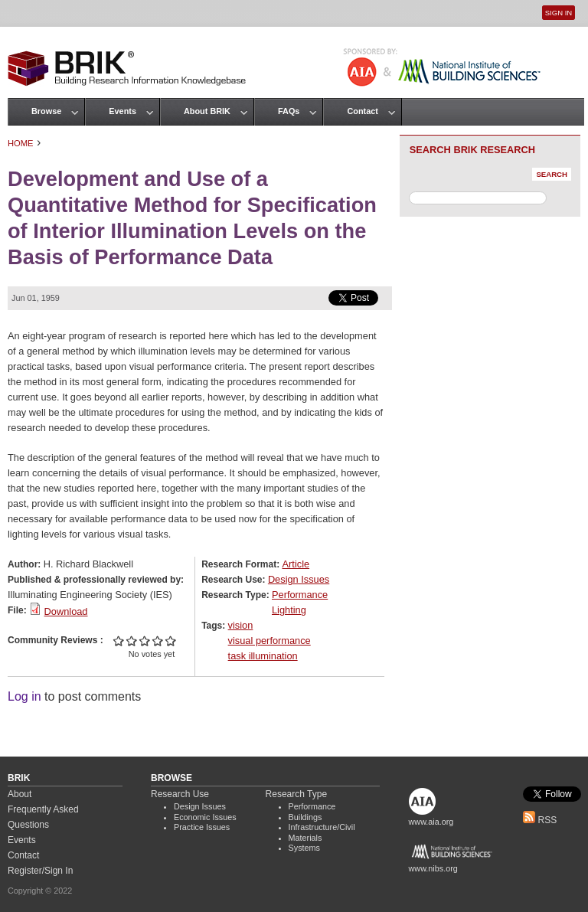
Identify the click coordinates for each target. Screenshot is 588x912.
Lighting (289, 610)
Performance (300, 595)
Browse (46, 111)
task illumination (263, 656)
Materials (305, 838)
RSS (540, 820)
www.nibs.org (433, 868)
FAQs (289, 111)
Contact (362, 111)
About (20, 794)
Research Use (180, 794)
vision (241, 625)
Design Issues (299, 579)
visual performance (269, 641)
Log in (24, 696)
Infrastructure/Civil (322, 827)
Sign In (559, 13)
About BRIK (207, 111)
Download (66, 611)
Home (21, 143)
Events (122, 111)
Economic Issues (205, 817)
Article (296, 564)
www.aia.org (431, 822)
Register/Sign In (40, 871)
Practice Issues (202, 827)
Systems (304, 848)
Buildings (305, 817)
